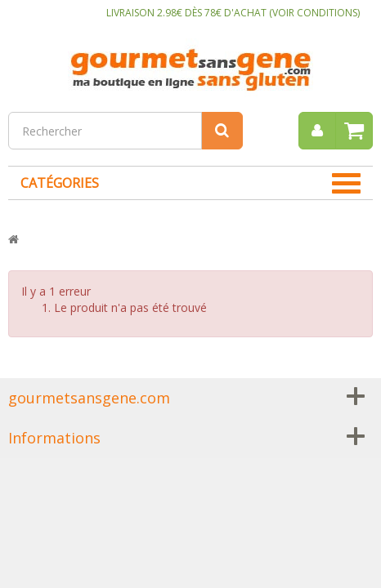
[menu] (317, 131)
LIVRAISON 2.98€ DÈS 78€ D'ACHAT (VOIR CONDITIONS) (233, 13)
